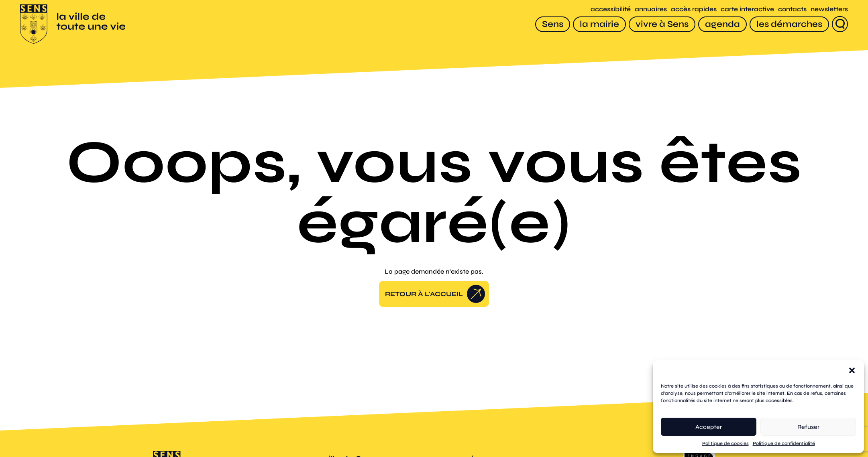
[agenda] (722, 24)
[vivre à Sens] (662, 24)
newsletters (829, 9)
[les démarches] (789, 24)
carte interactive (747, 9)
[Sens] (553, 24)
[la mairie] (599, 24)
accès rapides (694, 9)
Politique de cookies (725, 443)
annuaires (651, 9)
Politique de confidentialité (784, 443)
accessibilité (611, 9)
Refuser (808, 427)
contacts (792, 9)
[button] (852, 370)
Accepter (709, 427)
